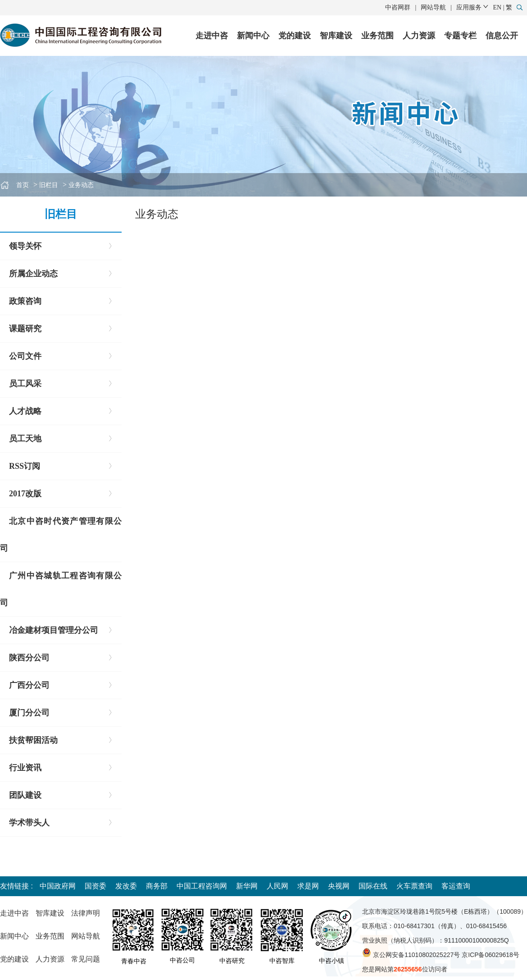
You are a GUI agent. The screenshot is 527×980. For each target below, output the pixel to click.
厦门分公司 (29, 713)
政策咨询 (25, 301)
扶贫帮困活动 (33, 740)
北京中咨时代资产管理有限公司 (61, 535)
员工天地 (25, 439)
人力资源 (419, 36)
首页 (23, 185)
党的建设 (295, 36)
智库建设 (336, 36)
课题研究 (25, 329)
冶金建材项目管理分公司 (54, 630)
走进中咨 (212, 36)
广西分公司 (29, 685)
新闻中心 (253, 36)
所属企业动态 (33, 274)
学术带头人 (29, 823)
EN (497, 7)
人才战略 (25, 411)
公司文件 (25, 356)
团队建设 (25, 795)
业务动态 (81, 185)
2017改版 (25, 494)
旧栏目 (49, 185)
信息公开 (502, 36)
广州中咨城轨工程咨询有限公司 (61, 589)
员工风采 (25, 384)
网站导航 (433, 7)
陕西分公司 (29, 658)
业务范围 (377, 36)
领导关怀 (25, 246)
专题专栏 (460, 36)
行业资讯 (25, 768)
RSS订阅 (25, 466)
